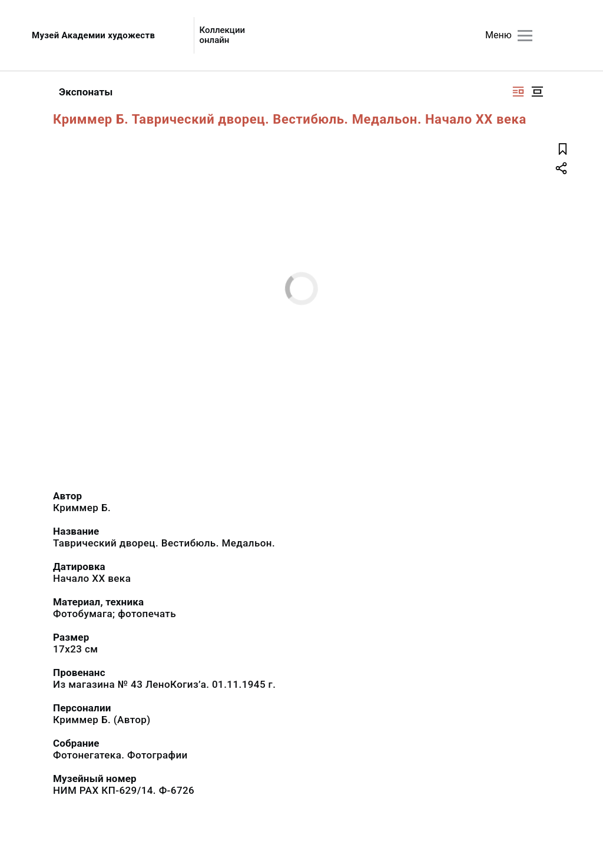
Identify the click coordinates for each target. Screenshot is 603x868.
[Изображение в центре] (537, 92)
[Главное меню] (525, 36)
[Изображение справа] (518, 92)
